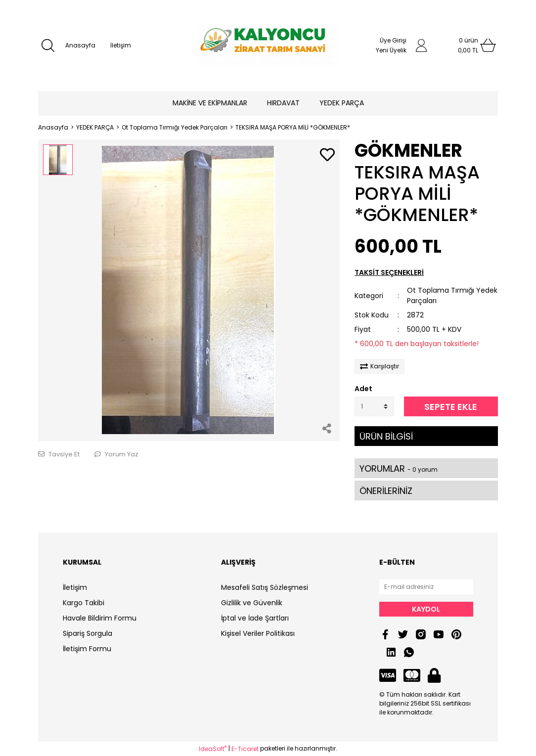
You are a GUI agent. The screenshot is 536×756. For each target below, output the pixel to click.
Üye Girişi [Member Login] (393, 40)
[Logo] (268, 45)
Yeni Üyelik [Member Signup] (391, 50)
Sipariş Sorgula (88, 633)
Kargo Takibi (84, 603)
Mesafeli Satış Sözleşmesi (265, 587)
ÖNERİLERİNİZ (386, 491)
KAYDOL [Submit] (426, 609)
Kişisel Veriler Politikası (258, 633)
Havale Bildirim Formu (100, 618)
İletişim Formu (87, 649)
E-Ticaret (245, 749)
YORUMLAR (399, 468)
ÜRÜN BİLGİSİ (386, 436)
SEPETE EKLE (451, 407)
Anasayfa (80, 45)
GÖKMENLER (408, 151)
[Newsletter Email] (426, 587)
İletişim (121, 45)
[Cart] (468, 45)
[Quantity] (374, 406)
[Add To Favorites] (327, 156)
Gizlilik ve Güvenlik (252, 603)
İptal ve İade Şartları (255, 618)
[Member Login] (421, 45)
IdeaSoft (213, 749)
